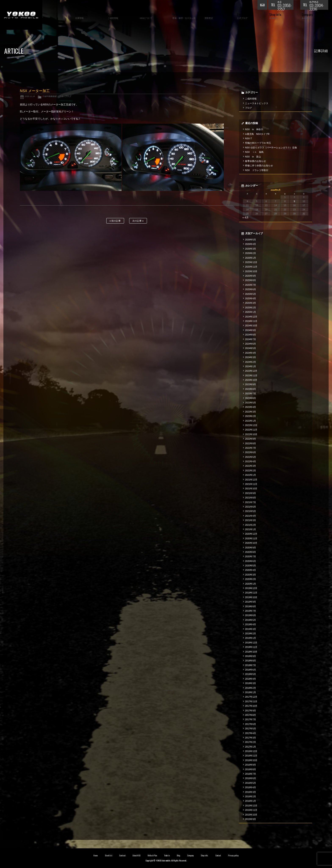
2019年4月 (250, 624)
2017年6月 (250, 724)
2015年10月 (251, 815)
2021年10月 (251, 489)
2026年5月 (250, 240)
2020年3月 (250, 575)
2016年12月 (251, 751)
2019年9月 (250, 602)
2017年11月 (251, 701)
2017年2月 (250, 742)
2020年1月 (250, 584)
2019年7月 (250, 611)
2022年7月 (250, 448)
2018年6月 (250, 670)
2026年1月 (250, 258)
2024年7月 (250, 339)
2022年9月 (250, 439)
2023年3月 (250, 412)
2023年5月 (250, 403)
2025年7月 (250, 285)
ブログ (68, 96)
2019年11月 (251, 593)
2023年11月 (251, 375)
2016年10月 (251, 760)
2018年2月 (250, 688)
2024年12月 (251, 317)
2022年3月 (250, 466)
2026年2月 (250, 253)
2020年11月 (251, 538)
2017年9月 (250, 711)
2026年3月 (250, 249)
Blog (178, 856)
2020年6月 (250, 561)
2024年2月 (250, 362)
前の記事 (115, 221)
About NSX (137, 856)
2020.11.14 (30, 96)
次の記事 (138, 221)
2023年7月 (250, 393)
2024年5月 (250, 348)
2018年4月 (250, 679)
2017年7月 (250, 719)
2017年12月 (251, 697)
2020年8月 (250, 552)
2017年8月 (250, 715)
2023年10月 (251, 380)
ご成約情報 (251, 99)
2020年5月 (250, 566)
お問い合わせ (263, 5)
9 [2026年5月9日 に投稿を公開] (294, 201)
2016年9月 (250, 765)
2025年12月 (251, 262)
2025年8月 (250, 280)
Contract (122, 856)
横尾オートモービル (21, 15)
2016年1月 (250, 801)
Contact (218, 856)
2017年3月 (250, 738)
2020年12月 (251, 534)
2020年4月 (250, 570)
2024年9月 (250, 330)
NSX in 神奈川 (254, 129)
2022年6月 (250, 452)
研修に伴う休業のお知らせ (259, 166)
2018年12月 (251, 643)
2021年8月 (250, 498)
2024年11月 (251, 321)
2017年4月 (250, 733)
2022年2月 (250, 471)
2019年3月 (250, 629)
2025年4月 (250, 298)
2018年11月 (251, 647)
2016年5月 (250, 783)
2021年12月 (251, 480)
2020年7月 (250, 556)
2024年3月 (250, 357)
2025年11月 (251, 267)
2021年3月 (250, 520)
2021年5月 (250, 511)
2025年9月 (250, 276)
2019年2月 (250, 633)
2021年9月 (250, 493)
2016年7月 (250, 774)
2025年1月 (250, 312)
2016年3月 (250, 792)
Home (95, 856)
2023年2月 (250, 416)
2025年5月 (250, 294)
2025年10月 (251, 271)
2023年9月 (250, 384)
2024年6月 (250, 344)
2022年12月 (251, 425)
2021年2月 (250, 525)
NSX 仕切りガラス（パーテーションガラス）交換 (271, 148)
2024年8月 (250, 335)
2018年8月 (250, 661)
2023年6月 (250, 398)
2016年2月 (250, 796)
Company (190, 856)
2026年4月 (250, 244)
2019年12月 (251, 588)
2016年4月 (250, 787)
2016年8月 (250, 769)
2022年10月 (251, 434)
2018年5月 (250, 674)
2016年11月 (251, 756)
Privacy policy (233, 856)
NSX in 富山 (253, 157)
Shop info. (204, 856)
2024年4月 (250, 353)
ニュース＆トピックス (53, 96)
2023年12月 (251, 371)
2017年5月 (250, 729)
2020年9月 (250, 548)
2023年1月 (250, 421)
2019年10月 (251, 597)
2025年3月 (250, 303)
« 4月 (246, 218)
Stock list (109, 856)
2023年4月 (250, 407)
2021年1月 (250, 529)
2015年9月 (250, 819)
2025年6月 (250, 289)
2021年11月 (251, 484)
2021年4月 (250, 516)
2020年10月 (251, 543)
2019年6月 (250, 615)
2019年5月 (250, 620)
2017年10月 (251, 706)
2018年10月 (251, 652)
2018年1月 (250, 692)
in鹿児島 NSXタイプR (257, 134)
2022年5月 (250, 457)
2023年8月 (250, 389)
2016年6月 (250, 778)
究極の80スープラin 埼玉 (258, 143)
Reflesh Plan (152, 856)
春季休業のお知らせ (255, 161)
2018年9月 (250, 656)
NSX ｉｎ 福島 (254, 152)
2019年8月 (250, 606)
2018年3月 (250, 683)
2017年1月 (250, 747)
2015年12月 (251, 806)
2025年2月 (250, 308)
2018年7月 (250, 665)
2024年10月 (251, 326)
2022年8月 (250, 443)
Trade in (167, 856)
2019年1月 (250, 638)
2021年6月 (250, 507)
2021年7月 (250, 502)
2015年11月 (251, 810)
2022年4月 (250, 461)
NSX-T (248, 138)
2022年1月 (250, 475)
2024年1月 (250, 366)
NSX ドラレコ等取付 (257, 170)
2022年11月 (251, 430)
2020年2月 (250, 579)
